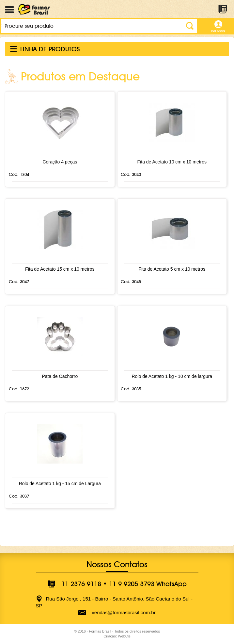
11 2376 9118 (81, 584)
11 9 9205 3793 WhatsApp (148, 584)
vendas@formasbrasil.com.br (124, 612)
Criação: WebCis (117, 636)
